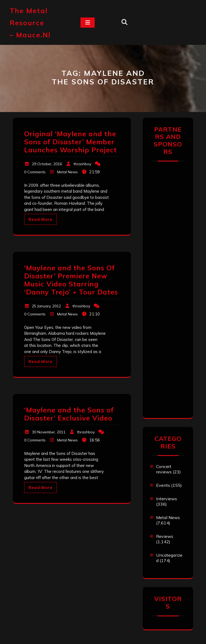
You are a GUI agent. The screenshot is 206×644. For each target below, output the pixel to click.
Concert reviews (164, 469)
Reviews (165, 536)
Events (163, 485)
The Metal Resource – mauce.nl (30, 23)
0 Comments (35, 172)
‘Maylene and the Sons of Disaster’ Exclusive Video (69, 414)
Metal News (67, 172)
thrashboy (82, 164)
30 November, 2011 (49, 432)
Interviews (167, 499)
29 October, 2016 (47, 164)
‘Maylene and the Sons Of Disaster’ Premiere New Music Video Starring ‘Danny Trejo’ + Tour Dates (71, 280)
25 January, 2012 (46, 306)
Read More (41, 219)
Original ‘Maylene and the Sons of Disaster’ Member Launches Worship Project (71, 142)
